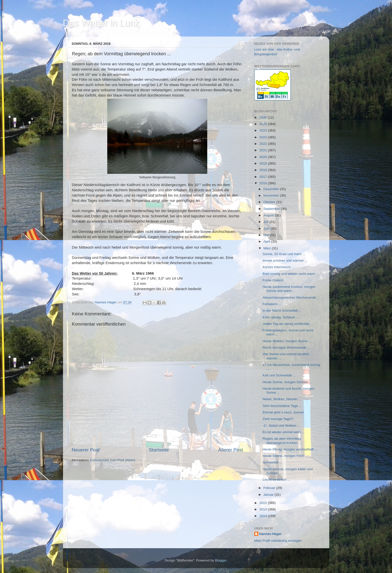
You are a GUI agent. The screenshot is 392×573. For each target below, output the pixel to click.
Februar (270, 488)
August (269, 215)
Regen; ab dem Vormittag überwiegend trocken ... (282, 441)
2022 (263, 144)
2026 (263, 117)
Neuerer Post (86, 450)
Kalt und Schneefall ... (279, 375)
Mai (267, 235)
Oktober (270, 202)
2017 (263, 177)
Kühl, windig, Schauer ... (281, 317)
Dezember (272, 189)
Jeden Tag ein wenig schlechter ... (288, 324)
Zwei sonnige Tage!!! (278, 419)
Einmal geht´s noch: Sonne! (283, 412)
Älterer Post (231, 450)
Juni (267, 228)
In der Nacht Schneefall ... (282, 311)
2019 (263, 163)
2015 (263, 503)
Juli (266, 222)
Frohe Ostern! (273, 280)
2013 (263, 516)
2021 (263, 150)
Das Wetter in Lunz (101, 23)
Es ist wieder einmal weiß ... (283, 432)
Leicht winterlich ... (276, 480)
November (272, 195)
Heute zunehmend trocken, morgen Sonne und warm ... (289, 289)
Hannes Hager (271, 534)
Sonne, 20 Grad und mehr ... (284, 254)
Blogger (221, 560)
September (272, 209)
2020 (263, 157)
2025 (263, 124)
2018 (263, 170)
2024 (263, 130)
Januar (269, 495)
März (268, 248)
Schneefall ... (272, 462)
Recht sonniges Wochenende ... (286, 348)
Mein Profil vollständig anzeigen (278, 541)
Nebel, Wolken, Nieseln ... (282, 399)
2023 (263, 137)
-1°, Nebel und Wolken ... (281, 426)
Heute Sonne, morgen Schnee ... (287, 382)
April (267, 241)
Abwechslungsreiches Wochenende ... (291, 298)
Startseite (159, 450)
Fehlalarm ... (272, 304)
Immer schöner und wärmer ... (285, 260)
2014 (263, 509)
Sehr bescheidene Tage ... (282, 406)
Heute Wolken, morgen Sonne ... (287, 341)
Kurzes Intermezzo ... (278, 267)
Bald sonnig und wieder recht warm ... (291, 274)
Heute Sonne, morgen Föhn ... (285, 456)
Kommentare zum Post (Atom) (112, 460)
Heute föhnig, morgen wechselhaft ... (290, 449)
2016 (263, 183)
